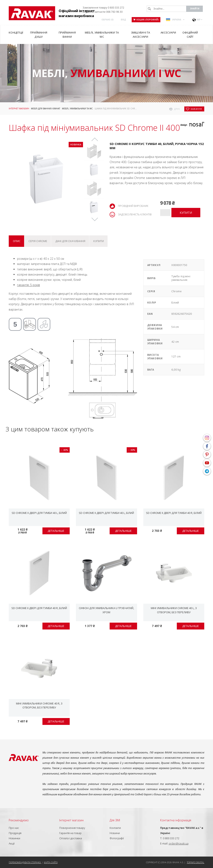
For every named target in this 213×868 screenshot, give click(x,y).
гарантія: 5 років (28, 285)
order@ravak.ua (179, 843)
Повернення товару (72, 828)
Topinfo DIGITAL (196, 862)
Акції (12, 843)
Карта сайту (51, 862)
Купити (99, 241)
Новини (115, 833)
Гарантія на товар (70, 833)
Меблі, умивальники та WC (77, 109)
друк (177, 109)
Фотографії (117, 838)
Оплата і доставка (71, 838)
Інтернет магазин (19, 109)
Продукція (15, 833)
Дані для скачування (70, 241)
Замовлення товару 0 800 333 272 (103, 8)
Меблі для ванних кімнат (46, 109)
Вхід (123, 20)
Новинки (14, 838)
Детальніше (56, 531)
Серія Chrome (38, 241)
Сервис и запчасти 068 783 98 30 (103, 12)
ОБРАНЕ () (108, 20)
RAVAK (32, 13)
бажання (196, 109)
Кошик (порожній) (146, 20)
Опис (17, 241)
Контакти (115, 828)
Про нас (14, 828)
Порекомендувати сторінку (25, 862)
